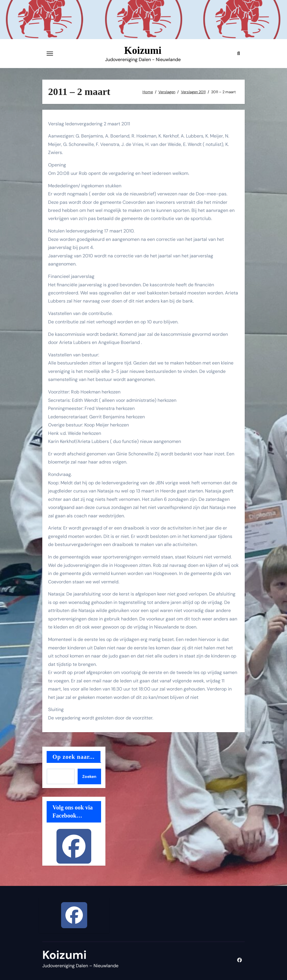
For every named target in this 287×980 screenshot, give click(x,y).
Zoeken (89, 776)
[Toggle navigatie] (50, 54)
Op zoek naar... (73, 757)
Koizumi (143, 51)
